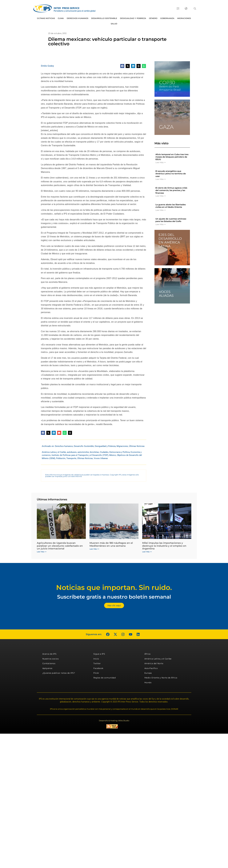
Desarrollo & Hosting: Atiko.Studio (114, 721)
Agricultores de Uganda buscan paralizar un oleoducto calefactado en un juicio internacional (60, 546)
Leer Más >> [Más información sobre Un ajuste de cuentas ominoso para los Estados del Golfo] (161, 224)
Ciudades (104, 452)
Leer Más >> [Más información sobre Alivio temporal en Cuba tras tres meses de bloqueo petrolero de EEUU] (161, 162)
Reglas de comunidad (105, 678)
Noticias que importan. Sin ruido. (114, 587)
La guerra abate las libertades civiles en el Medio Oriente (171, 206)
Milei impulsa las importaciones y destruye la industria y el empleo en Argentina (164, 546)
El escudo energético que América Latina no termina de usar (171, 174)
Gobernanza (167, 18)
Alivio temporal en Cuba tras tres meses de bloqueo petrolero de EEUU (172, 157)
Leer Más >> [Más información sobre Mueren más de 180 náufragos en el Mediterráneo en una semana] (94, 549)
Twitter (97, 663)
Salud (114, 24)
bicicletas (94, 452)
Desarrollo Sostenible (104, 18)
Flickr (96, 673)
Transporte (71, 458)
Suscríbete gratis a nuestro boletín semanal (114, 597)
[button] (195, 9)
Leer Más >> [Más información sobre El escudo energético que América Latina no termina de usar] (161, 179)
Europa (148, 673)
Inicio (96, 659)
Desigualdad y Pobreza (133, 18)
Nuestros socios (51, 659)
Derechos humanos (78, 18)
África (147, 654)
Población (61, 458)
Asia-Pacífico (151, 668)
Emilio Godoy (47, 66)
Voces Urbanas (101, 458)
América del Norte (154, 663)
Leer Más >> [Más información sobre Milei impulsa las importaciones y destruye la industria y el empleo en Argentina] (147, 552)
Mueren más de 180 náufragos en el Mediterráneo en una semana (111, 544)
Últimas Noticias (46, 18)
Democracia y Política (120, 452)
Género (153, 18)
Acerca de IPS (49, 654)
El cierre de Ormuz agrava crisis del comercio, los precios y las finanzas (171, 190)
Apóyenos (47, 668)
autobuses (72, 452)
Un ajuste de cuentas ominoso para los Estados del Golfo (171, 220)
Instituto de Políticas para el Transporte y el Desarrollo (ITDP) (80, 455)
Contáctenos (49, 663)
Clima (61, 18)
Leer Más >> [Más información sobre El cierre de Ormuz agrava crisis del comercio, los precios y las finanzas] (161, 196)
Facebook (98, 668)
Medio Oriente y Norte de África (161, 678)
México (113, 455)
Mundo (148, 683)
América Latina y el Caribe (54, 452)
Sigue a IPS (99, 654)
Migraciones (184, 18)
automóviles (83, 452)
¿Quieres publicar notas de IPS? (59, 673)
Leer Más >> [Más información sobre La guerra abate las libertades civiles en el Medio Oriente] (161, 210)
